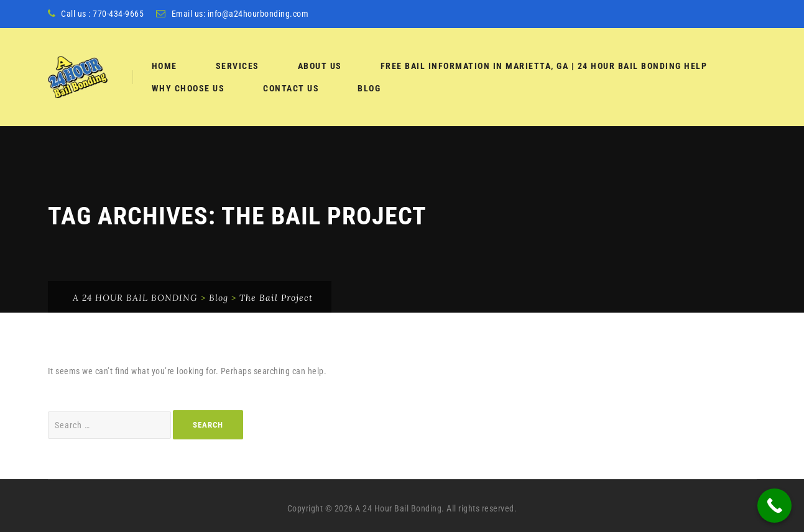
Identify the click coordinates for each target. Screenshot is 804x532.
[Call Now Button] (774, 506)
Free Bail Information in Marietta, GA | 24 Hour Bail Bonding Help (544, 66)
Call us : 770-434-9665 (102, 14)
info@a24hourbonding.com (258, 14)
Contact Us (291, 88)
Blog (369, 88)
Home (164, 66)
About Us (320, 66)
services (238, 66)
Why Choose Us (188, 88)
